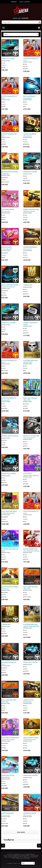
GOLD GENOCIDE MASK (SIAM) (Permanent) (9, 512)
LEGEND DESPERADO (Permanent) (30, 248)
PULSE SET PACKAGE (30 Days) (10, 550)
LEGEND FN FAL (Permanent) (28, 701)
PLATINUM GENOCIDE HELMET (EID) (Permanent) (30, 361)
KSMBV (4, 559)
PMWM (3, 107)
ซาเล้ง (3, 332)
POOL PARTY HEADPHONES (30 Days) (31, 474)
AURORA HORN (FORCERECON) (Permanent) (7, 248)
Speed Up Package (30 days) (9, 663)
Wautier (26, 333)
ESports (27, 2)
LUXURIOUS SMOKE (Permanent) (30, 135)
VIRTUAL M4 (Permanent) (10, 436)
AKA (25, 107)
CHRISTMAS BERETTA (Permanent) (9, 399)
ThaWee (26, 69)
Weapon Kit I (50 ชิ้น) (8, 59)
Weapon (4, 440)
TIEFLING (4, 295)
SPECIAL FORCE (6, 61)
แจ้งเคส (15, 863)
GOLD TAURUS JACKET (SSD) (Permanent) (31, 739)
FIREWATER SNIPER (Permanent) (30, 814)
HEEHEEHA (26, 144)
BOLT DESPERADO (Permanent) (29, 97)
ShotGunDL (27, 181)
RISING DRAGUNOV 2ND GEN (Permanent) (31, 210)
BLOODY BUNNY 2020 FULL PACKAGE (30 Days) (31, 550)
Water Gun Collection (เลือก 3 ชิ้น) (30, 399)
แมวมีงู (3, 67)
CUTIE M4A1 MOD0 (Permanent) (8, 210)
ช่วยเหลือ (10, 863)
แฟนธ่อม (4, 144)
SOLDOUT (26, 671)
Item (3, 63)
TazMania (4, 786)
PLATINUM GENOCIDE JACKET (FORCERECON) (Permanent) (31, 625)
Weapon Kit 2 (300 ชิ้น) (9, 474)
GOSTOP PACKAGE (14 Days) (9, 97)
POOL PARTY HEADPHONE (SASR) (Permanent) (10, 739)
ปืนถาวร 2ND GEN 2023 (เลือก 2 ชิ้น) (31, 588)
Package (26, 404)
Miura (3, 220)
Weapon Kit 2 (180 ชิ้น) (30, 662)
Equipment (5, 178)
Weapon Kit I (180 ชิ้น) (30, 172)
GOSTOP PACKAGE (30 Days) (31, 59)
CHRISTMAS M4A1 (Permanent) (8, 814)
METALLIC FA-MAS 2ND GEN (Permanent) (31, 437)
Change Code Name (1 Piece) (31, 324)
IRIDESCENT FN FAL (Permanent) (8, 776)
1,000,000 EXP (28, 285)
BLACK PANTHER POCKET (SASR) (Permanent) (10, 286)
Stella (25, 258)
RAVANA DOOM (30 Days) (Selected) (10, 173)
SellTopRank (5, 182)
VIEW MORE (21, 832)
